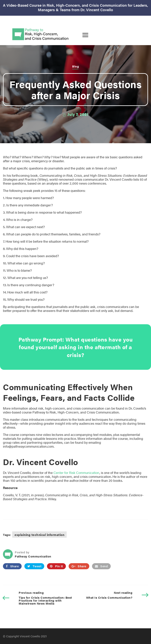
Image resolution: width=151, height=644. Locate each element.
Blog (75, 66)
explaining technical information (39, 535)
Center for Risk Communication (76, 473)
